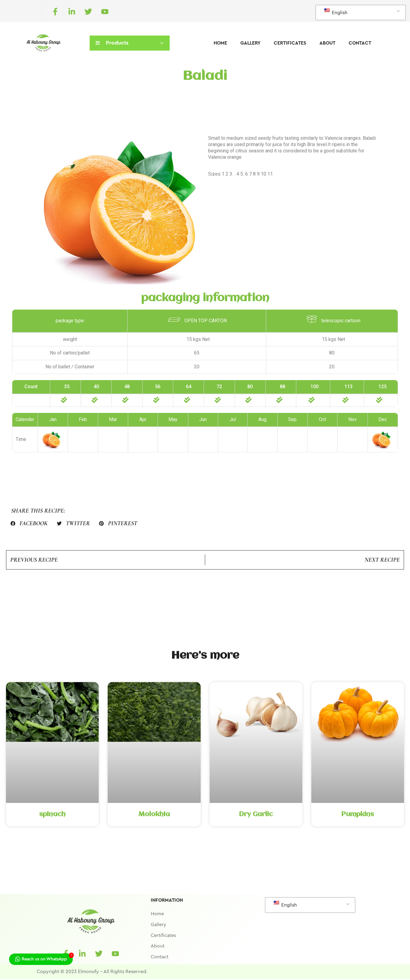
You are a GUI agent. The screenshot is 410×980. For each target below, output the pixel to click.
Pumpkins (358, 816)
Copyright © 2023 (57, 972)
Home (220, 43)
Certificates (290, 43)
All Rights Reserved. (125, 972)
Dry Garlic (256, 816)
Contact (360, 43)
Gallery (250, 43)
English (336, 12)
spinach (52, 816)
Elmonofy (88, 972)
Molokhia (154, 816)
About (327, 43)
